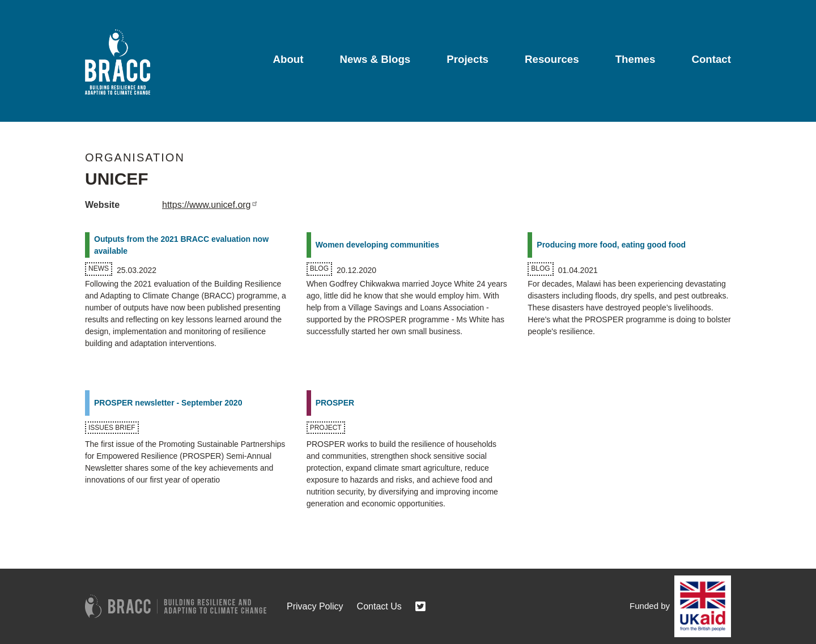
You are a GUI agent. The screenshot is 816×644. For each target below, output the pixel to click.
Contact (711, 59)
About (288, 59)
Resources (552, 59)
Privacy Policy (315, 606)
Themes (636, 59)
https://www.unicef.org (211, 205)
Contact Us (379, 606)
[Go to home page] (118, 62)
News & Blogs (375, 59)
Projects (467, 59)
